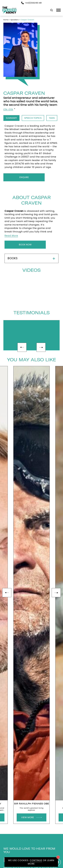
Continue (36, 860)
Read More (11, 236)
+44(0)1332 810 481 (31, 3)
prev (22, 347)
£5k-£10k (8, 109)
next (41, 347)
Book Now (25, 245)
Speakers (15, 20)
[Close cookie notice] (58, 857)
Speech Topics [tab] (33, 118)
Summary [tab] (11, 118)
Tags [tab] (52, 118)
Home (6, 20)
